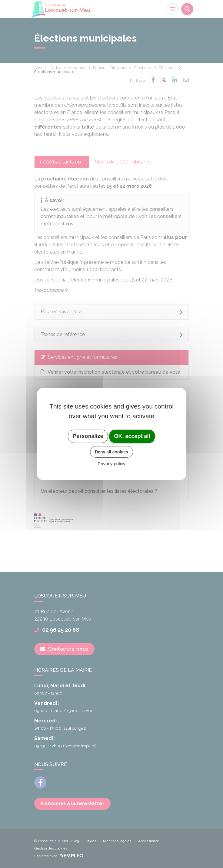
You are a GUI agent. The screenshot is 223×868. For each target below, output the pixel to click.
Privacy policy (111, 464)
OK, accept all (132, 436)
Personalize (88, 436)
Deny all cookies (111, 452)
